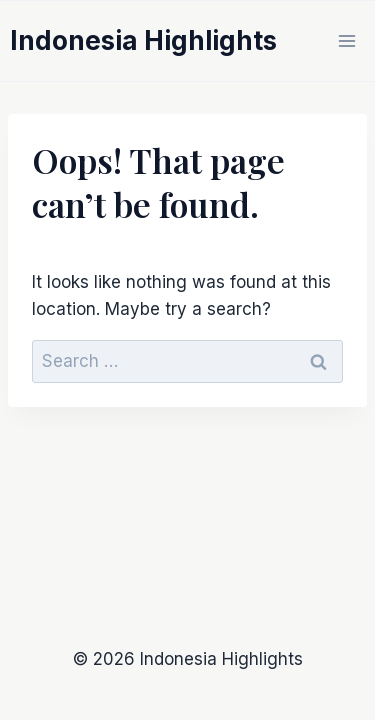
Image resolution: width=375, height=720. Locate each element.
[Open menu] (346, 40)
